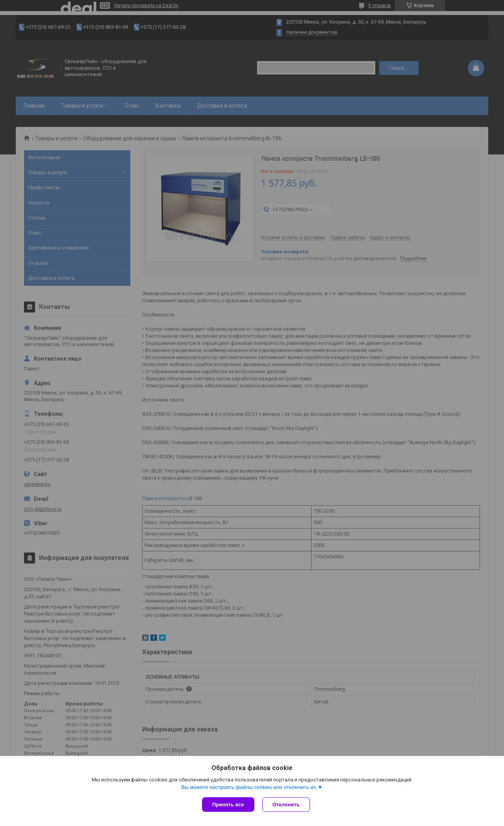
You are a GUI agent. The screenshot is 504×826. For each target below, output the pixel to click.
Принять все (228, 805)
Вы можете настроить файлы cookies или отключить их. (249, 787)
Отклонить (286, 805)
